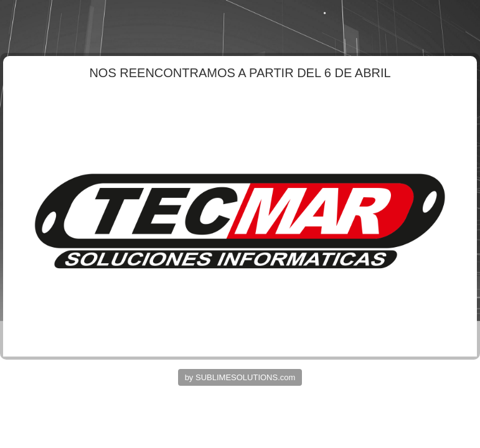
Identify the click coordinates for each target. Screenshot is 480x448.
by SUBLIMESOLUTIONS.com (240, 377)
